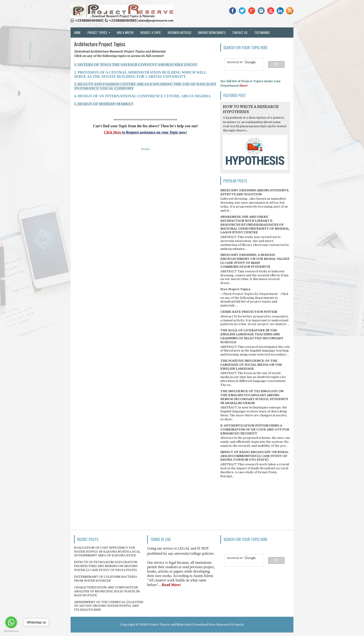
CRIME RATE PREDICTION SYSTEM (249, 312)
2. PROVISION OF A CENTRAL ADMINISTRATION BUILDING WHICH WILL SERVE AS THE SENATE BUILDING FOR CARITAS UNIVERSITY (140, 74)
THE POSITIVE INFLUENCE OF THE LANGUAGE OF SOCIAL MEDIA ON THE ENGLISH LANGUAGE (251, 365)
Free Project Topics (235, 289)
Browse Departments (212, 33)
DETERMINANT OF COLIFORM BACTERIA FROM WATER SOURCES (106, 579)
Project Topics (100, 31)
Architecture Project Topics (100, 44)
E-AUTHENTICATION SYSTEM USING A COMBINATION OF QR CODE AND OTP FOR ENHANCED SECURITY (255, 429)
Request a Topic (151, 33)
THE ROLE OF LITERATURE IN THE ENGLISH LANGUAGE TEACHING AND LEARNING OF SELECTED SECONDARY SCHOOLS (252, 336)
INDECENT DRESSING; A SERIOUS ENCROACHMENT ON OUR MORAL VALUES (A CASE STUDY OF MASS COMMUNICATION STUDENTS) (255, 261)
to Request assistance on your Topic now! (154, 132)
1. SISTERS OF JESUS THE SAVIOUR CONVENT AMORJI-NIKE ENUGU (136, 65)
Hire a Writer (125, 33)
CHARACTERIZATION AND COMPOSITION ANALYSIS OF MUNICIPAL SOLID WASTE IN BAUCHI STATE (107, 591)
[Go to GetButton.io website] (11, 631)
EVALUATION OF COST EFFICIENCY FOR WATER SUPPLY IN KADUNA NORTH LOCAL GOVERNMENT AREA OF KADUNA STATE (107, 552)
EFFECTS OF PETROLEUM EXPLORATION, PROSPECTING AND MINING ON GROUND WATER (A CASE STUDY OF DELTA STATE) (106, 566)
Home (77, 33)
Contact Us (240, 33)
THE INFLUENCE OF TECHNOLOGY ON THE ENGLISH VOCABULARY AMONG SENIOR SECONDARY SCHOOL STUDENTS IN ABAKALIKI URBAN (254, 397)
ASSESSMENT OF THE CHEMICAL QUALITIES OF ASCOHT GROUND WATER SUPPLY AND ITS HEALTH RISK (109, 606)
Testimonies (262, 33)
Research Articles (180, 33)
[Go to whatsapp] (11, 622)
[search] (242, 62)
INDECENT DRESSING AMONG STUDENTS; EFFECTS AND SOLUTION (255, 192)
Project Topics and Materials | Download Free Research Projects (196, 625)
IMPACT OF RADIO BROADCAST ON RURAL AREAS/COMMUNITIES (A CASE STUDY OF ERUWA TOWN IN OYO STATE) (254, 456)
